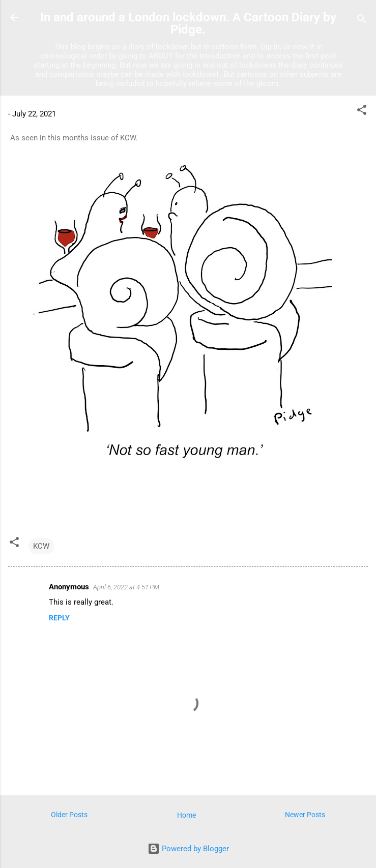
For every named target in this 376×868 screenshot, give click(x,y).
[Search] (362, 21)
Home (186, 815)
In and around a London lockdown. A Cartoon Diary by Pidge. (188, 23)
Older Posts (69, 815)
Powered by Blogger (188, 849)
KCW (41, 546)
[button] (362, 112)
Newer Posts (305, 815)
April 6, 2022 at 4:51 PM (126, 587)
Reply (59, 618)
